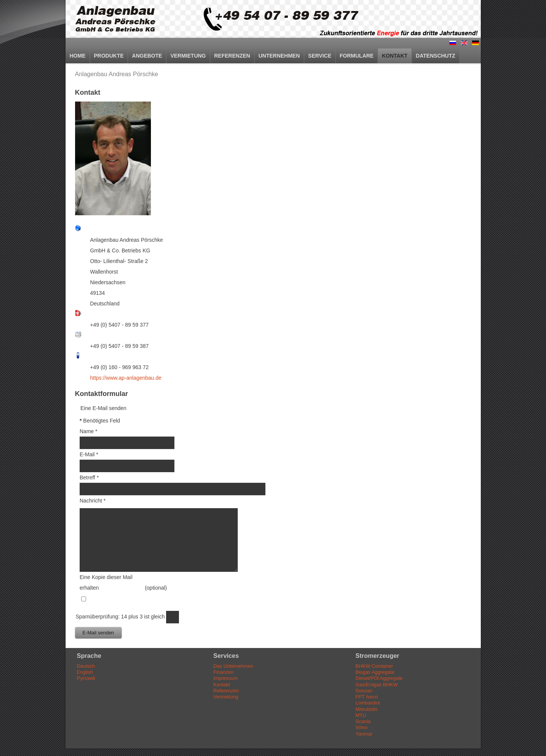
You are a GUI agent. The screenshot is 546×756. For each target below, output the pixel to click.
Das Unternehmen (234, 666)
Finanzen (224, 672)
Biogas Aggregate (375, 672)
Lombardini (368, 703)
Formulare (357, 56)
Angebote (147, 56)
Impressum (226, 678)
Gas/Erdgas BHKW (377, 685)
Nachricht (93, 501)
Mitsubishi (367, 709)
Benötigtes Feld (100, 421)
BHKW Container (374, 666)
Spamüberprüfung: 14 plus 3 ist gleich (121, 617)
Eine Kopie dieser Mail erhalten (106, 582)
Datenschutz (436, 56)
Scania (363, 721)
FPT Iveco (367, 697)
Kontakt (395, 56)
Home (78, 56)
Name (89, 431)
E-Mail (89, 454)
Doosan (364, 691)
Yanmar (364, 734)
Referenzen (232, 56)
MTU (361, 715)
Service (320, 56)
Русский (86, 678)
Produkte (109, 56)
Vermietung (188, 56)
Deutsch (86, 666)
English (85, 672)
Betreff (89, 477)
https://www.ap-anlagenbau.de (126, 378)
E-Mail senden (98, 633)
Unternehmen (279, 56)
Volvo (362, 727)
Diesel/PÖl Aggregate (379, 678)
